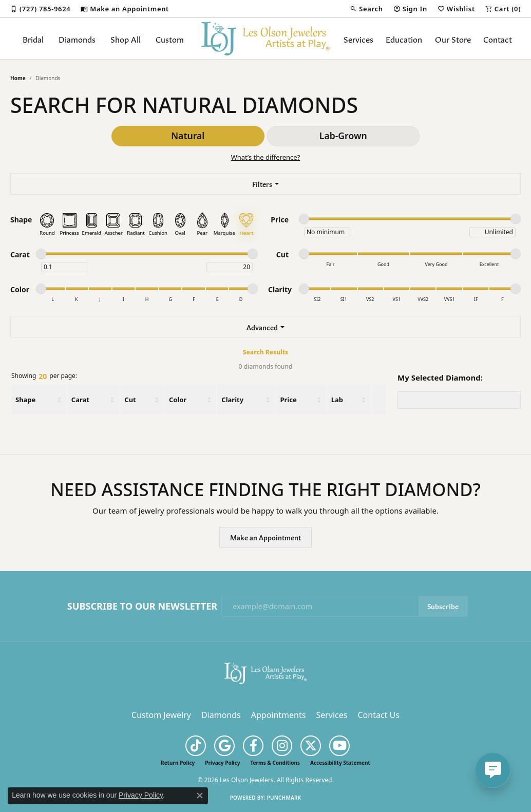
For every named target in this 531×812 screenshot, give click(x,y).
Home (18, 78)
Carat (80, 400)
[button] (366, 9)
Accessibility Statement (340, 763)
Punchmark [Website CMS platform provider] (284, 798)
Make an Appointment (265, 537)
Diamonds (77, 39)
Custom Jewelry (161, 715)
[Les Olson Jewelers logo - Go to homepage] (265, 39)
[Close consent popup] (200, 796)
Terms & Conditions (275, 763)
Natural (188, 136)
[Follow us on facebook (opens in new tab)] (253, 746)
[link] (40, 9)
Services (358, 39)
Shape (25, 400)
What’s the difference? (266, 157)
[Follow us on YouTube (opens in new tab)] (339, 746)
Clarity (232, 400)
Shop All (126, 39)
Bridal (33, 39)
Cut (130, 400)
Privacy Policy (222, 763)
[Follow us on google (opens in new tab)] (224, 746)
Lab (337, 400)
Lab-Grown (343, 136)
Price (288, 400)
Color (178, 400)
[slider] (304, 219)
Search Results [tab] (265, 352)
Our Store (453, 39)
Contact (498, 39)
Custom (170, 39)
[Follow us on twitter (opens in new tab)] (311, 746)
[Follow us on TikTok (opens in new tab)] (196, 746)
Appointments (279, 715)
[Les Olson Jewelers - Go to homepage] (265, 673)
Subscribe (443, 606)
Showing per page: (44, 376)
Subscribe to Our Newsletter (142, 607)
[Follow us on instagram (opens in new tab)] (282, 746)
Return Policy (178, 763)
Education (404, 39)
